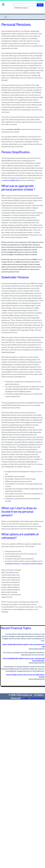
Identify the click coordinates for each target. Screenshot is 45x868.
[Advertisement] (31, 575)
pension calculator (14, 129)
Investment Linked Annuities (32, 564)
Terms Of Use (37, 698)
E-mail (25, 698)
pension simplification (11, 180)
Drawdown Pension (12, 564)
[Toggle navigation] (5, 17)
